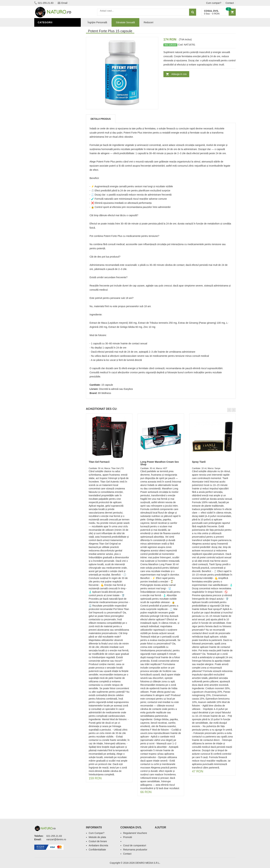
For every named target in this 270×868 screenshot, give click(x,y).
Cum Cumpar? (97, 833)
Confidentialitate (97, 850)
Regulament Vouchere (135, 833)
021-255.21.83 (44, 3)
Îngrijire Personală (53, 123)
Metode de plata (97, 837)
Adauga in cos (179, 74)
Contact (230, 3)
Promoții (45, 118)
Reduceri (148, 22)
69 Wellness (105, 393)
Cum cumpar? (214, 3)
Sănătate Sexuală (51, 30)
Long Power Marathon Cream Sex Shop (160, 463)
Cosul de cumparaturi (135, 845)
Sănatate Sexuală (125, 22)
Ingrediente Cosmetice (54, 128)
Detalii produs (101, 119)
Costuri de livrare (98, 841)
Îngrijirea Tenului (51, 138)
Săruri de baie (48, 133)
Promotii (128, 837)
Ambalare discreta (98, 845)
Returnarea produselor (135, 850)
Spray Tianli (199, 462)
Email (63, 3)
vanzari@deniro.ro (56, 839)
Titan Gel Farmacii (99, 462)
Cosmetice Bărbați (51, 143)
